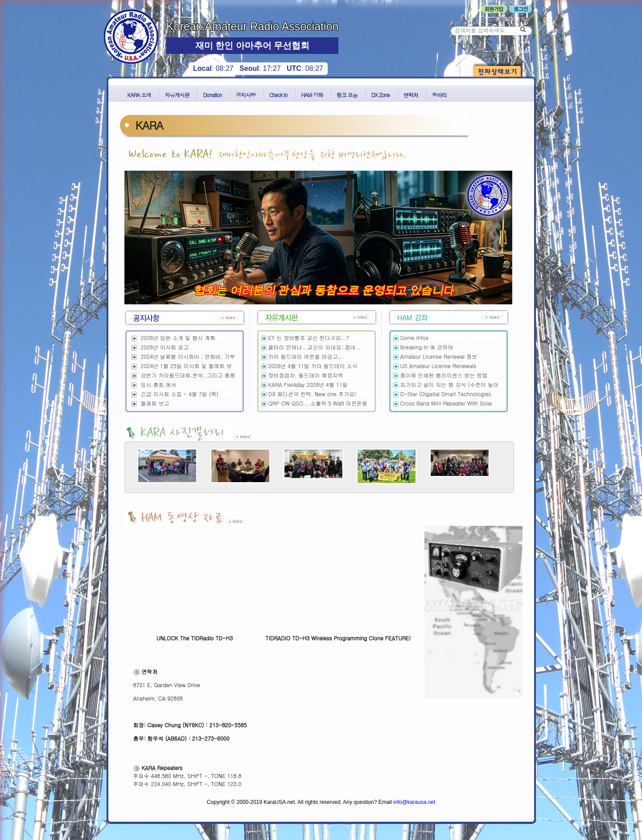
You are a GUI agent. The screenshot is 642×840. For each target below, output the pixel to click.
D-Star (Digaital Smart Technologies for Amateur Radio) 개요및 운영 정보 (442, 398)
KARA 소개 (139, 95)
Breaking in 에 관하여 (427, 347)
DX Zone (381, 95)
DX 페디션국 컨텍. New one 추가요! (312, 394)
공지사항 (246, 95)
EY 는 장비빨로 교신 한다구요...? (309, 338)
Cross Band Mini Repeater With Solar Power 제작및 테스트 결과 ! (443, 407)
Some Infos (415, 338)
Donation (212, 95)
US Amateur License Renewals (438, 366)
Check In (278, 95)
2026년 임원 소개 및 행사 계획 (178, 338)
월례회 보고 (155, 403)
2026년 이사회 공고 (165, 347)
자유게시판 (177, 95)
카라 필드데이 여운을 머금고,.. (306, 356)
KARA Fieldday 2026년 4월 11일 (308, 384)
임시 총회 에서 (159, 384)
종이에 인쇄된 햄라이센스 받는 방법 (444, 375)
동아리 (439, 95)
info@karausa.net (414, 802)
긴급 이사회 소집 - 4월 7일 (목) (180, 394)
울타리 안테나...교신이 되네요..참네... (315, 347)
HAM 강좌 (312, 95)
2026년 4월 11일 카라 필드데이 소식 (313, 366)
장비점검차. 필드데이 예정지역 (306, 375)
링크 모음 (347, 95)
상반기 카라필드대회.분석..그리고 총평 (188, 375)
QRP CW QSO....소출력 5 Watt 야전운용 (318, 403)
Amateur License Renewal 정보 (439, 356)
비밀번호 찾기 (512, 18)
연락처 (411, 95)
